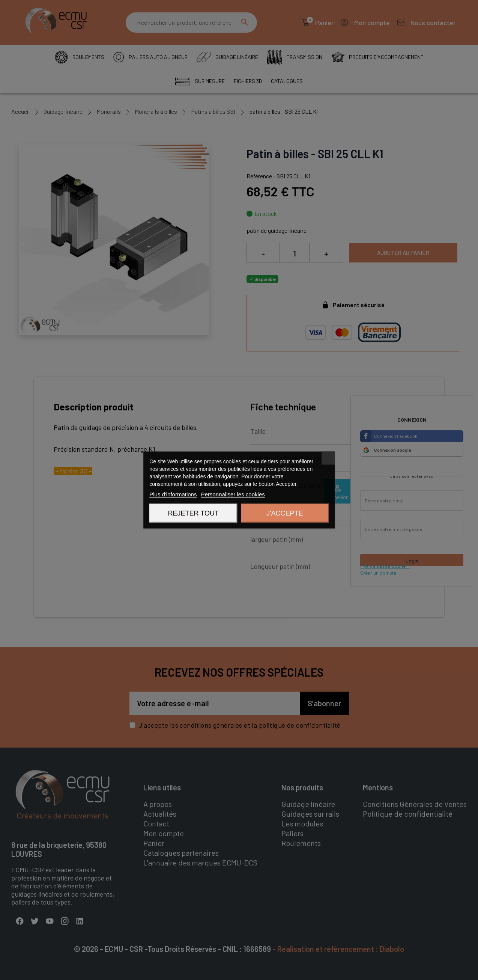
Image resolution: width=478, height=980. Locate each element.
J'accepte (285, 513)
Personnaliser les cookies (233, 494)
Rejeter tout (193, 513)
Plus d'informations (173, 494)
